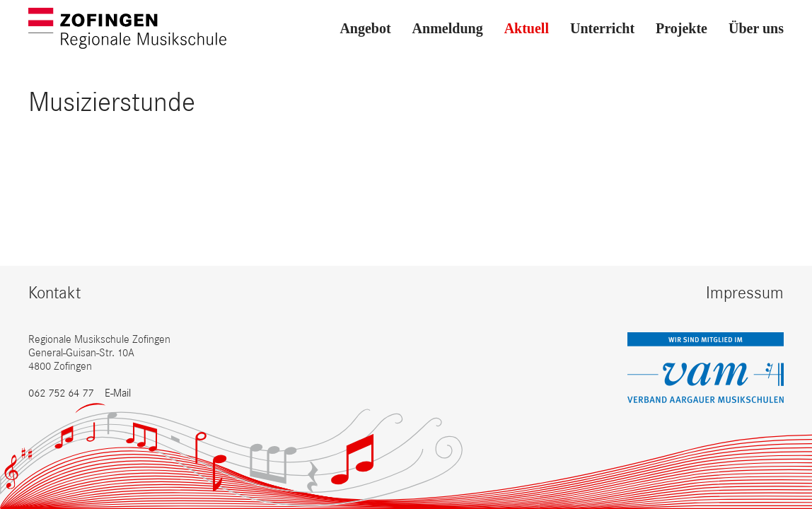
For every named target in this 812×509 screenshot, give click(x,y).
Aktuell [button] (527, 28)
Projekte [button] (681, 28)
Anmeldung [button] (448, 28)
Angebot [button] (365, 28)
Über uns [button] (756, 28)
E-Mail (118, 393)
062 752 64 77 (61, 393)
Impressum (745, 292)
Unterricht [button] (602, 28)
